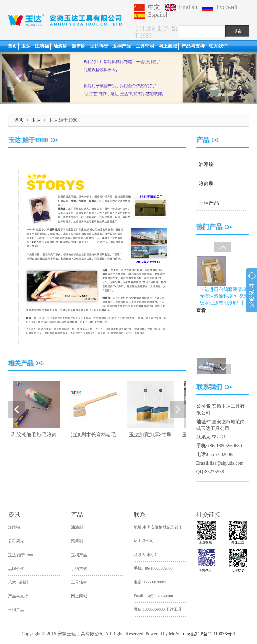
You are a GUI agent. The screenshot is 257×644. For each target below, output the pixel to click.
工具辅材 (145, 46)
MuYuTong (180, 634)
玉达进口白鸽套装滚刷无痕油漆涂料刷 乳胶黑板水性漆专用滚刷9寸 (224, 310)
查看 (201, 325)
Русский (220, 7)
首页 (12, 46)
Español (150, 15)
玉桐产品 (122, 46)
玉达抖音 (99, 46)
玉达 (26, 46)
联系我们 (218, 46)
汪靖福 (42, 46)
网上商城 (168, 46)
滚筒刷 (78, 46)
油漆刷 (60, 46)
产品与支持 (193, 46)
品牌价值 (16, 569)
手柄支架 (79, 569)
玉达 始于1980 (21, 555)
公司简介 (16, 541)
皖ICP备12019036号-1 (213, 634)
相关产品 (21, 363)
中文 (147, 7)
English (181, 7)
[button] (19, 78)
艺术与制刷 (18, 582)
